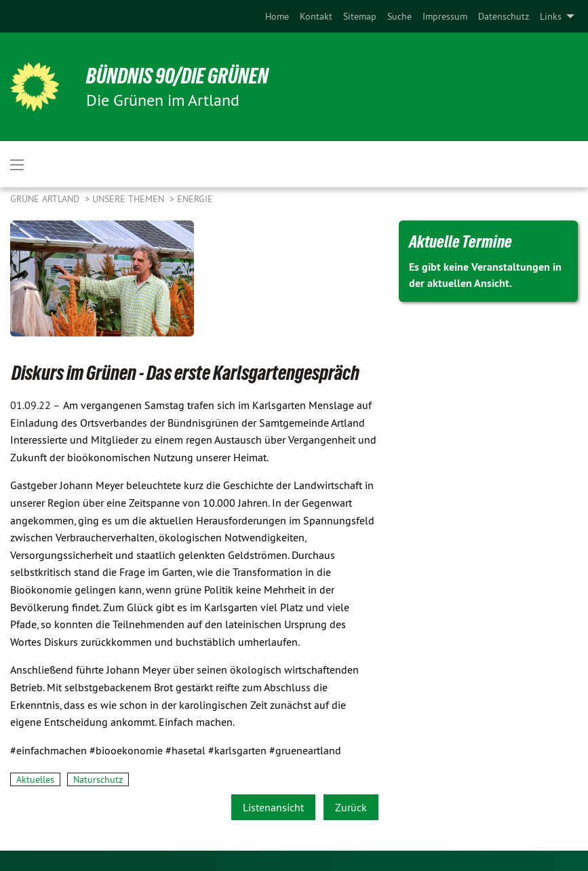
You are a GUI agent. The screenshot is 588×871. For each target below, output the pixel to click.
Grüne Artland (46, 199)
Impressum (445, 16)
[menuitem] (277, 16)
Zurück (351, 807)
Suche (399, 16)
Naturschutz (98, 779)
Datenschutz (504, 16)
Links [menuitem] (551, 16)
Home (277, 16)
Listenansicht (273, 807)
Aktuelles (35, 779)
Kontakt (316, 16)
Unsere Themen (130, 199)
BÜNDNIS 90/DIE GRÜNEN (177, 76)
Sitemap (360, 16)
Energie (195, 199)
